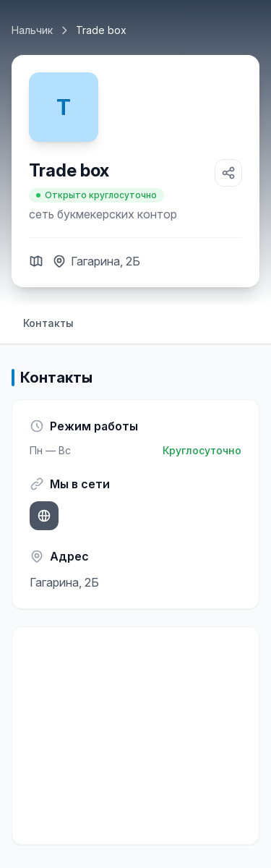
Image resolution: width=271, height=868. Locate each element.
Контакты (48, 323)
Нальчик (32, 30)
